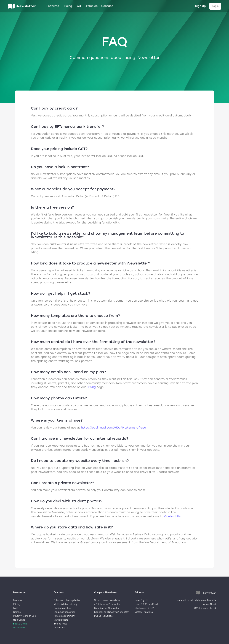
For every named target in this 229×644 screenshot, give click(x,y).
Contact (107, 6)
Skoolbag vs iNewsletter (107, 608)
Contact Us (172, 516)
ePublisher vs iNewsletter (107, 604)
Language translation (65, 612)
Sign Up (200, 6)
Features (53, 6)
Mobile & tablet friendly (65, 604)
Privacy (17, 616)
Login (215, 6)
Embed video (61, 624)
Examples (91, 6)
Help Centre (19, 620)
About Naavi (210, 604)
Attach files (59, 628)
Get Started (19, 628)
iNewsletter (206, 593)
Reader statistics (62, 608)
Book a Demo (20, 624)
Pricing (67, 6)
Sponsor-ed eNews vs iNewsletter (111, 612)
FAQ (78, 6)
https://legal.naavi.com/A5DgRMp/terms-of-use (114, 428)
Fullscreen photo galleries (67, 600)
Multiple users (61, 620)
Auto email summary (64, 616)
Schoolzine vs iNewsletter (107, 600)
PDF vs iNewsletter (104, 616)
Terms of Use (29, 616)
